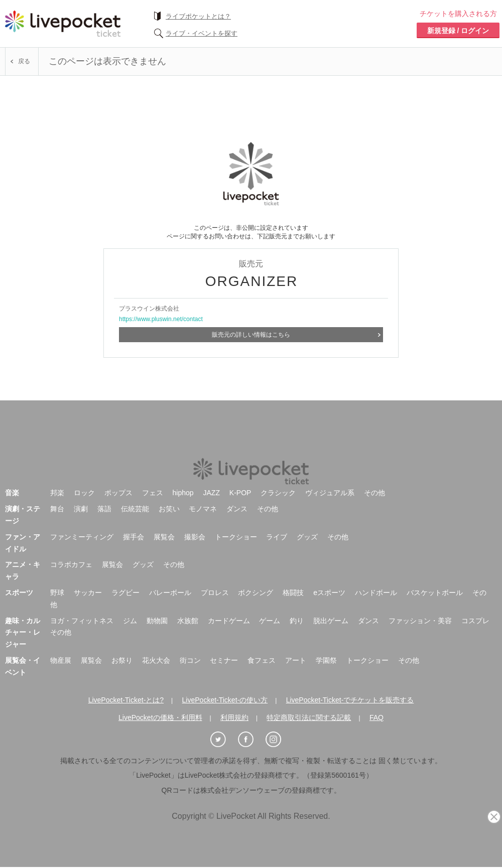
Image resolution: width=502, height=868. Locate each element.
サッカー (88, 588)
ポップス (118, 488)
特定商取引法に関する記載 (309, 713)
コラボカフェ (71, 560)
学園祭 (326, 656)
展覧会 (164, 532)
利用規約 (234, 713)
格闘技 (293, 588)
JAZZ (212, 488)
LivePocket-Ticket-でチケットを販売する (350, 695)
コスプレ (475, 616)
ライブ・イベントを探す (202, 33)
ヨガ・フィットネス (82, 616)
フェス (153, 488)
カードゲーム (229, 616)
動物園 (157, 616)
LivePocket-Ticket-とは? (126, 695)
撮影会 (195, 532)
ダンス (237, 504)
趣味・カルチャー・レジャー (23, 628)
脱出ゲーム (331, 616)
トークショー (236, 532)
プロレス (215, 588)
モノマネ (203, 504)
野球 (57, 588)
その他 (374, 488)
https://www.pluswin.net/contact (161, 319)
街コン (190, 656)
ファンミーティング (82, 532)
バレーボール (170, 588)
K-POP (240, 488)
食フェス (262, 656)
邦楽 (57, 488)
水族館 (188, 616)
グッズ (307, 532)
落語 (104, 504)
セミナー (224, 656)
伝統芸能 (135, 504)
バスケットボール (435, 588)
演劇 (81, 504)
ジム (130, 616)
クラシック (278, 488)
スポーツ (19, 588)
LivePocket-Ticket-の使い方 (225, 695)
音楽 (12, 488)
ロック (84, 488)
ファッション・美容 (420, 616)
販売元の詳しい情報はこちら (251, 335)
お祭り (122, 656)
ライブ (277, 532)
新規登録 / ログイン (458, 31)
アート (296, 656)
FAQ (376, 713)
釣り (297, 616)
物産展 (61, 656)
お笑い (169, 504)
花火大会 (156, 656)
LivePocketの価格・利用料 (160, 713)
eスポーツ (329, 588)
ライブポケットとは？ (198, 16)
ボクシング (256, 588)
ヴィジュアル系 (330, 488)
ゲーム (270, 616)
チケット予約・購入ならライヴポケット (63, 24)
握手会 (134, 532)
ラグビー (125, 588)
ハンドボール (376, 588)
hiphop (183, 488)
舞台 (57, 504)
